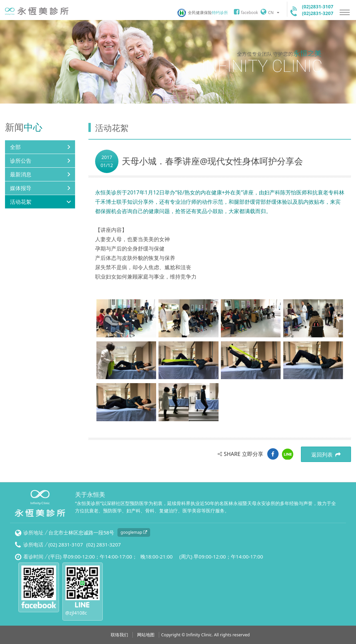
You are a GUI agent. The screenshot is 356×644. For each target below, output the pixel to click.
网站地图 (146, 635)
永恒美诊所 (37, 11)
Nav (345, 12)
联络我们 (119, 635)
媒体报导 (21, 188)
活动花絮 (21, 202)
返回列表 (326, 455)
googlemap (134, 532)
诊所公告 (21, 161)
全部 (15, 147)
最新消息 (21, 174)
